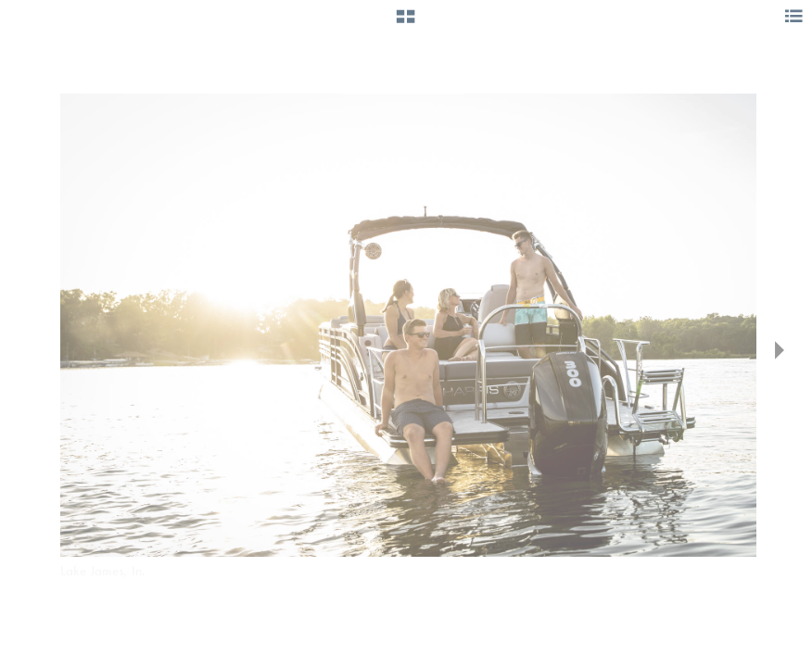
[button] (406, 23)
